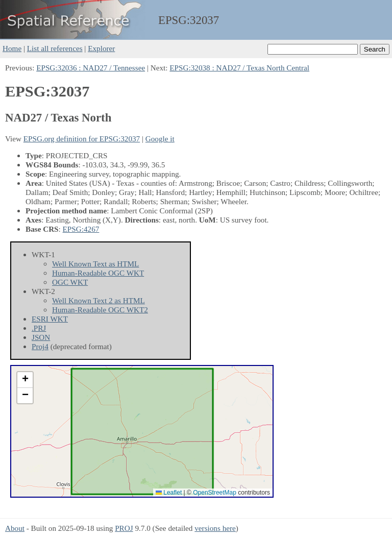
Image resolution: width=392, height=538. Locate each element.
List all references (55, 48)
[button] (25, 380)
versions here (215, 528)
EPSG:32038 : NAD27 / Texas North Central (239, 68)
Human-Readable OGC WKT (98, 273)
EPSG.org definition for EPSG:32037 (82, 139)
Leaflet (169, 493)
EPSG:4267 (81, 229)
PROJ (124, 528)
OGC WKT (70, 282)
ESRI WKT (50, 319)
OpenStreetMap (215, 493)
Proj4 (40, 346)
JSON (41, 337)
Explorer (101, 48)
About (15, 528)
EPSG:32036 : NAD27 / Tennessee (91, 68)
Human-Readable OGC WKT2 (100, 310)
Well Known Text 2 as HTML (99, 300)
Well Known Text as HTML (95, 264)
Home (12, 48)
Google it (160, 139)
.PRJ (39, 328)
